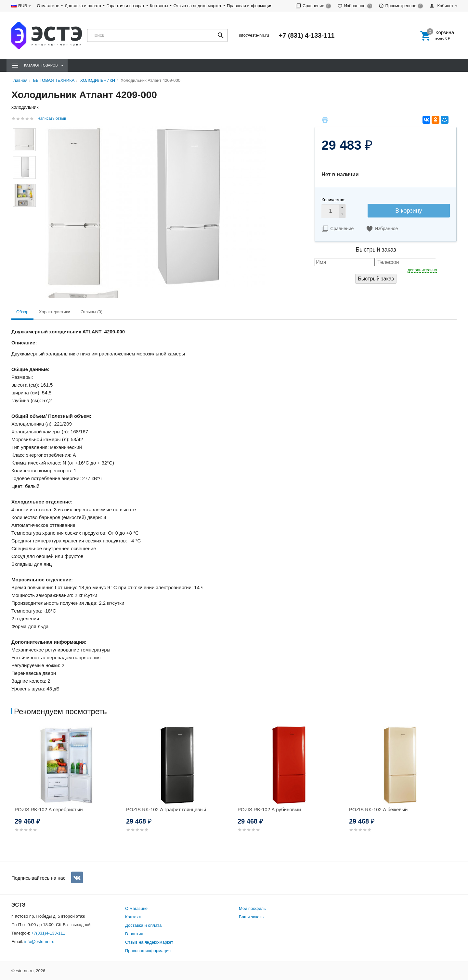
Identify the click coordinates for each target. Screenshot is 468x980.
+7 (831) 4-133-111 (307, 35)
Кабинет (441, 6)
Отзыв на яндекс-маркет (198, 6)
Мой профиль (252, 908)
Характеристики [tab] (55, 312)
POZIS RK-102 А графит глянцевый (166, 809)
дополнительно (422, 270)
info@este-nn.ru (254, 35)
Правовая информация (250, 6)
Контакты (159, 6)
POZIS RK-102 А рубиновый (269, 809)
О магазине (48, 6)
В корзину (409, 211)
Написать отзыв (52, 118)
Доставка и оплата (83, 6)
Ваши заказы (252, 917)
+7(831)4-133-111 (48, 933)
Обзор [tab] (22, 312)
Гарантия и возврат (126, 6)
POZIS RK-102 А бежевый (378, 809)
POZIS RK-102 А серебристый (49, 809)
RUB (23, 6)
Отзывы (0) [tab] (91, 312)
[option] (67, 787)
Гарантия (134, 934)
